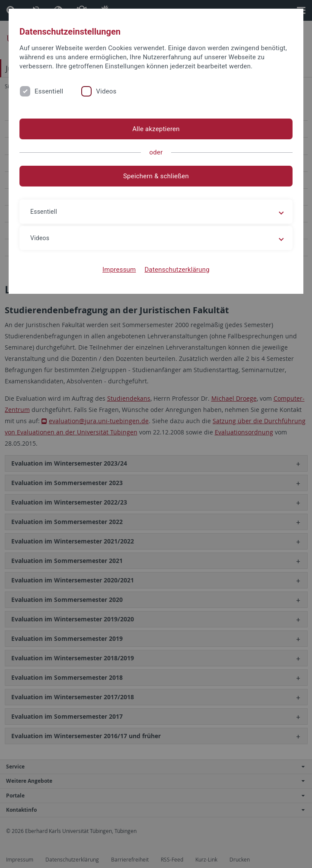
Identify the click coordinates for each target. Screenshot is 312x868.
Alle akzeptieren (156, 129)
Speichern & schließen (156, 176)
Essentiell (49, 91)
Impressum (119, 270)
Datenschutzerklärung (177, 270)
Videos (106, 91)
